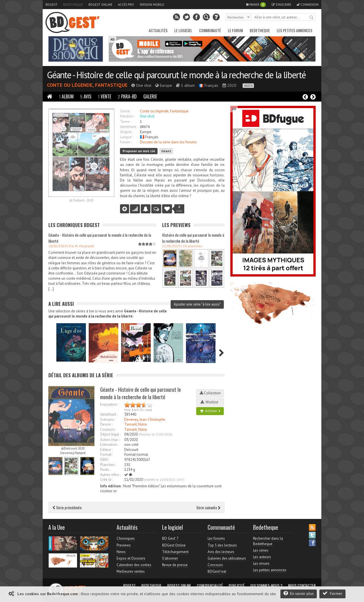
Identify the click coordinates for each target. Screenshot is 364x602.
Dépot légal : (110, 434)
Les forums (216, 538)
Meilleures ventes (131, 571)
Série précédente (67, 507)
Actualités (158, 30)
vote (179, 209)
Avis (86, 96)
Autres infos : (110, 475)
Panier (256, 5)
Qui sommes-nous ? (266, 585)
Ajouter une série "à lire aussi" (197, 304)
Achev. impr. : (110, 440)
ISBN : (105, 460)
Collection (210, 393)
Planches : (108, 465)
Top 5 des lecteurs (222, 545)
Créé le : (106, 480)
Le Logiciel (183, 30)
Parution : (127, 116)
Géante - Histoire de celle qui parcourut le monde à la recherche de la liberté (176, 75)
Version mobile (152, 5)
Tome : (125, 122)
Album (66, 96)
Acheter (210, 411)
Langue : (127, 137)
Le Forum (235, 30)
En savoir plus (299, 593)
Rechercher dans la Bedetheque (268, 541)
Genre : (126, 111)
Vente (105, 96)
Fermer (332, 593)
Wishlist (210, 402)
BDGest (51, 5)
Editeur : (106, 450)
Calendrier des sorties (134, 565)
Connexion (308, 5)
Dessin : (106, 424)
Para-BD (127, 96)
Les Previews (176, 225)
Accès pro (126, 5)
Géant (166, 151)
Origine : (126, 132)
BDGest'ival (217, 571)
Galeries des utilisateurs (227, 558)
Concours (215, 565)
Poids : (105, 470)
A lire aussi (61, 304)
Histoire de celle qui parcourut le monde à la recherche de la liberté (193, 238)
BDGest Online (100, 5)
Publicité (237, 585)
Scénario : (108, 419)
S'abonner (170, 558)
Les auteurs (262, 557)
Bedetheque (73, 5)
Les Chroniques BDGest (74, 225)
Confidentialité (210, 585)
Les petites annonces (294, 30)
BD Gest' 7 (170, 538)
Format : (106, 454)
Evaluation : (109, 404)
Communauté (210, 30)
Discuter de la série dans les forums (168, 142)
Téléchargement (175, 552)
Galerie (150, 96)
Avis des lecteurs (221, 552)
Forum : (126, 142)
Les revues (261, 563)
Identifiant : (129, 127)
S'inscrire (281, 5)
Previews (124, 545)
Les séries (261, 550)
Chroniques (126, 538)
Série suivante (208, 507)
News (121, 552)
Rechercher (312, 18)
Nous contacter (302, 585)
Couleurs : (108, 429)
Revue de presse (175, 565)
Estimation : (109, 445)
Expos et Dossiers (131, 558)
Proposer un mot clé (139, 151)
